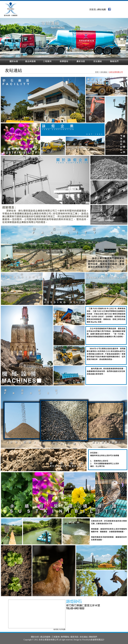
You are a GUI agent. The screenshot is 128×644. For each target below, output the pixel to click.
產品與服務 (45, 637)
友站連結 (84, 637)
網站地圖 (102, 9)
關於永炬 (35, 637)
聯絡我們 (93, 637)
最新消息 (74, 637)
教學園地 (65, 637)
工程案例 (56, 637)
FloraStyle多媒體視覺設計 (93, 640)
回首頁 (93, 9)
